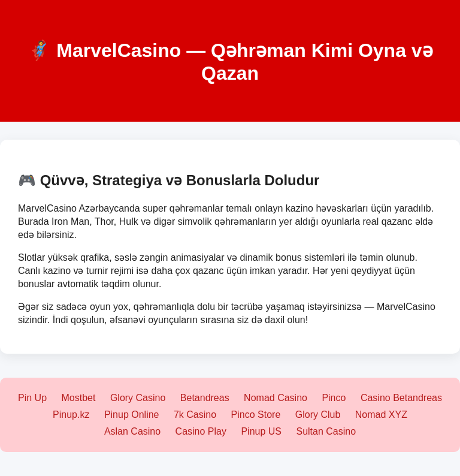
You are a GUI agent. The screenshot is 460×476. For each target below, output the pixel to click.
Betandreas (205, 398)
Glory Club (318, 415)
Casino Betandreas (401, 398)
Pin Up (32, 398)
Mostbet (79, 398)
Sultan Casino (326, 431)
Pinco (334, 398)
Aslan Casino (132, 431)
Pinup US (261, 431)
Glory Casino (138, 398)
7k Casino (195, 415)
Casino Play (201, 431)
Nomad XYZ (381, 415)
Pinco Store (256, 415)
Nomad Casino (276, 398)
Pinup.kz (71, 415)
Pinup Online (132, 415)
